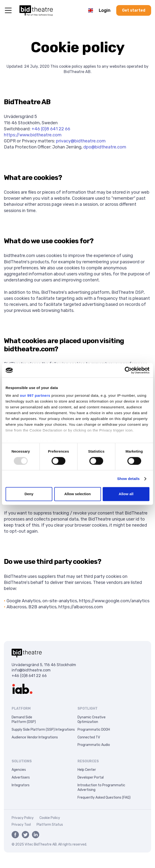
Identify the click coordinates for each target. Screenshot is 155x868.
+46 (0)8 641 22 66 (51, 129)
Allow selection (77, 494)
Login (105, 10)
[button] (91, 10)
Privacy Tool (21, 825)
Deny (29, 494)
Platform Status (50, 825)
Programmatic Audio (94, 745)
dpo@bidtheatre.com (105, 147)
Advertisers (21, 777)
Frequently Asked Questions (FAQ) (104, 798)
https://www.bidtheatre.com (33, 135)
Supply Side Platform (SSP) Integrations (43, 730)
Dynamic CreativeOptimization (92, 720)
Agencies (19, 770)
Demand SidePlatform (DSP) (24, 720)
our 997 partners (35, 395)
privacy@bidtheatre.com (81, 141)
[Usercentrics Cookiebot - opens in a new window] (128, 370)
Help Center (87, 770)
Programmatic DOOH (94, 730)
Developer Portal (91, 777)
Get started (134, 10)
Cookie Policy (50, 818)
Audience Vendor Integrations (35, 737)
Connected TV (89, 737)
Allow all (126, 494)
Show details (128, 479)
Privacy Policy (23, 818)
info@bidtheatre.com (31, 670)
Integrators (21, 785)
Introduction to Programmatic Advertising (101, 788)
